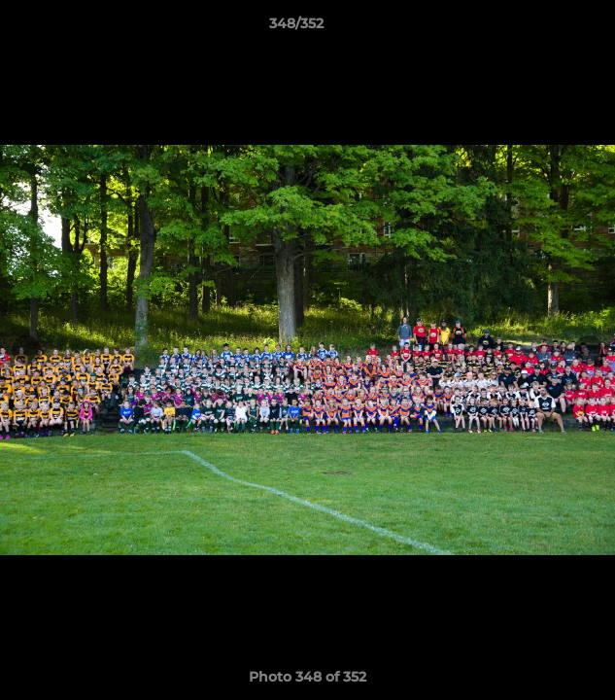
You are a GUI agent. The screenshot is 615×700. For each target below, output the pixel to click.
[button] (545, 28)
